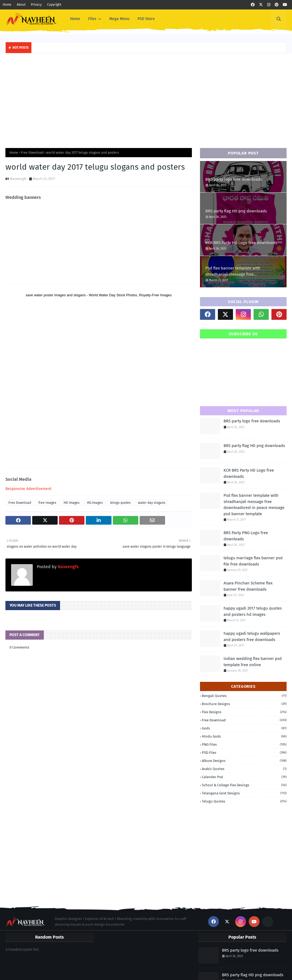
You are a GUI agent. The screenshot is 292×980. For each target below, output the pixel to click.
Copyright (54, 5)
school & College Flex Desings (244, 785)
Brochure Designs (244, 704)
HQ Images (95, 503)
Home (7, 5)
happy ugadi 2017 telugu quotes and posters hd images (253, 611)
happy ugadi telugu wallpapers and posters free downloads (252, 637)
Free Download (32, 153)
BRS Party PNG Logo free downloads (246, 536)
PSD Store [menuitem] (146, 19)
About (21, 5)
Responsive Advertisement (28, 489)
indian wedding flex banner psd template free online (253, 662)
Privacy (36, 5)
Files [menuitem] (92, 19)
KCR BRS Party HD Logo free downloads (241, 243)
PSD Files (244, 753)
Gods (244, 728)
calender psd (244, 777)
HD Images (72, 503)
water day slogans (152, 503)
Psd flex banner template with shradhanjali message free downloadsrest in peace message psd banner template (240, 272)
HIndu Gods (244, 736)
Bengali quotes (244, 696)
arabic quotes (244, 769)
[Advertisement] (146, 99)
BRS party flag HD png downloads (236, 211)
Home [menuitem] (75, 19)
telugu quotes (120, 503)
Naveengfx (18, 179)
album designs (244, 761)
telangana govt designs (244, 793)
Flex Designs (244, 712)
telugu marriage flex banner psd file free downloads (253, 561)
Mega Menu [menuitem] (119, 19)
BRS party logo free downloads (234, 179)
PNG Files (244, 744)
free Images (47, 503)
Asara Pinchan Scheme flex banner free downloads (248, 586)
